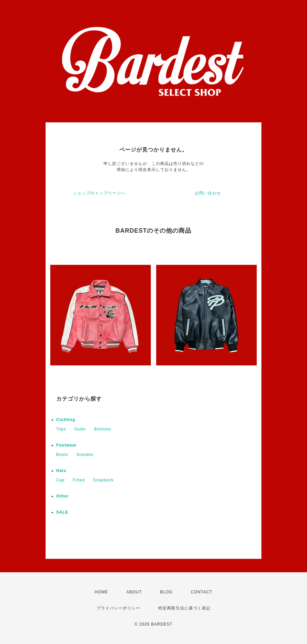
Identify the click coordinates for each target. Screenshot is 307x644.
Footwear (67, 445)
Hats (61, 471)
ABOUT (134, 592)
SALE (62, 512)
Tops (61, 429)
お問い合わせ (208, 193)
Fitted (79, 480)
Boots (62, 455)
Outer (80, 429)
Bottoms (103, 429)
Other (63, 496)
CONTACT (201, 592)
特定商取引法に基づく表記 (184, 608)
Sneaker (85, 455)
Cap (60, 480)
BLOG (166, 592)
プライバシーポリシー (118, 608)
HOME (102, 592)
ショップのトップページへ (99, 193)
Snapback (103, 480)
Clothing (66, 420)
